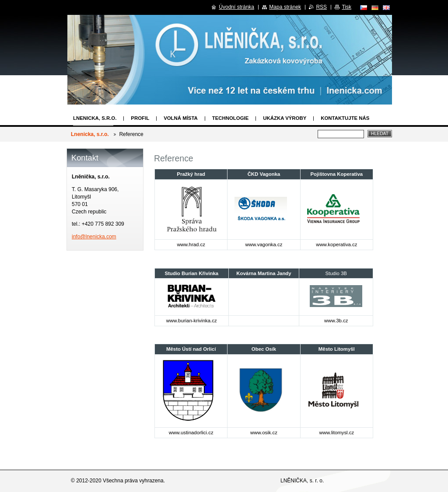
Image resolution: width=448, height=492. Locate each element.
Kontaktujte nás (345, 118)
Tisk (346, 7)
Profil (140, 118)
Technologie (231, 118)
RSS (321, 7)
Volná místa (181, 118)
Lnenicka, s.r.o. (95, 118)
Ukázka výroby (285, 118)
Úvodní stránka (236, 7)
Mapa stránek (285, 7)
